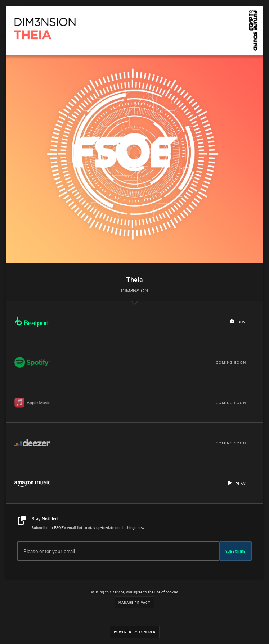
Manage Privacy (134, 602)
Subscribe (236, 551)
